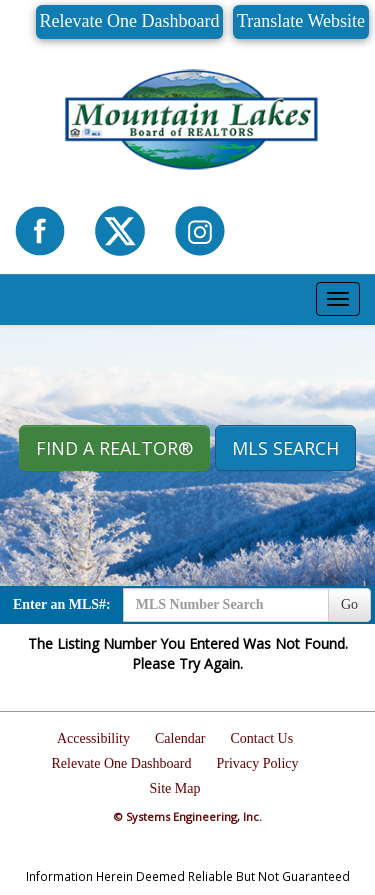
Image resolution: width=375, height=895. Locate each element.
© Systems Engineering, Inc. (188, 816)
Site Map (175, 788)
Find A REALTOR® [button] (114, 448)
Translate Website (301, 21)
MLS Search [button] (285, 448)
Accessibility (93, 738)
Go (349, 604)
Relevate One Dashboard (130, 21)
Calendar (180, 738)
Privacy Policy (257, 763)
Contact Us (262, 738)
